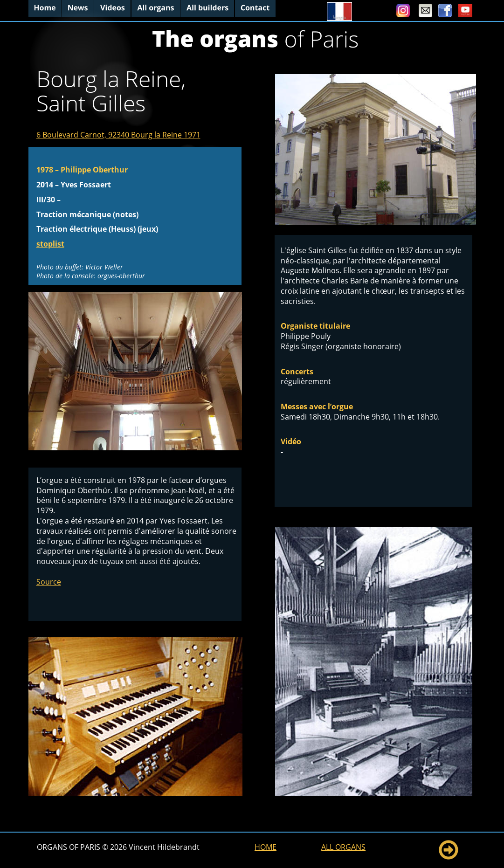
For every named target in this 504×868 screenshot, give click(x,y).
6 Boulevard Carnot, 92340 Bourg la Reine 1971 (118, 135)
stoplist (50, 244)
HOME (266, 847)
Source (49, 582)
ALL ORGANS (343, 847)
